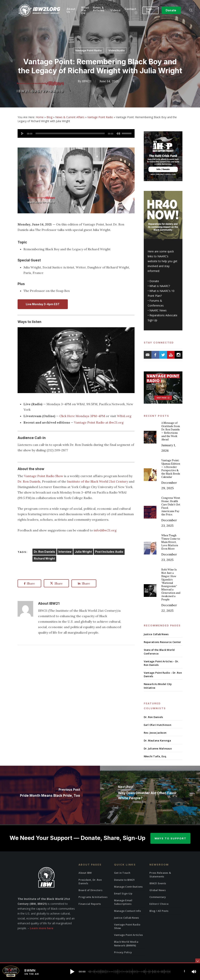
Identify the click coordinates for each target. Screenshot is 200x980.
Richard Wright (44, 558)
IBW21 (87, 81)
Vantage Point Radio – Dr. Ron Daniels (163, 674)
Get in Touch (122, 873)
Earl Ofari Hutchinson (158, 725)
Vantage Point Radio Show (44, 476)
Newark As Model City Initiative (158, 686)
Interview (65, 552)
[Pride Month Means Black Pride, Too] (50, 795)
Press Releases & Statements (160, 874)
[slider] (70, 133)
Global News (158, 890)
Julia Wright (83, 552)
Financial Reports (90, 904)
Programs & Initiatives (93, 897)
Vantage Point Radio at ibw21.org (99, 422)
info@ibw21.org (105, 530)
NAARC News (158, 310)
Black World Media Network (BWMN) (126, 943)
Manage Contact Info (128, 911)
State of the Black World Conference (159, 652)
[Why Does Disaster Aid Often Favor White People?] (150, 795)
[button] (72, 972)
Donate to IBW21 (125, 880)
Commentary (158, 897)
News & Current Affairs (70, 117)
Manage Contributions (128, 887)
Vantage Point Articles (129, 935)
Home (40, 117)
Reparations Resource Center (162, 642)
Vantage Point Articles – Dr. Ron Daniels (161, 663)
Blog (49, 117)
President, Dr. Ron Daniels (90, 882)
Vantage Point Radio (88, 50)
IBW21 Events (158, 883)
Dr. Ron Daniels (29, 481)
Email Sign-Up (123, 893)
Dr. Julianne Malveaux (158, 748)
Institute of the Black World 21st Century (97, 481)
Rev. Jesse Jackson (155, 733)
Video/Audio (117, 50)
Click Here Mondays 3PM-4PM (82, 416)
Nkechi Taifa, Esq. (155, 756)
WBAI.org (124, 416)
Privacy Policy (123, 952)
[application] (76, 133)
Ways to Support (170, 838)
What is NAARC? (160, 286)
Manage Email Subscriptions (123, 902)
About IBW (85, 873)
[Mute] (118, 133)
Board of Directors (90, 890)
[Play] (22, 133)
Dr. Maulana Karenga (157, 740)
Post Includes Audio (109, 552)
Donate (154, 281)
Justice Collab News (156, 634)
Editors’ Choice (159, 904)
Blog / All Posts (159, 911)
